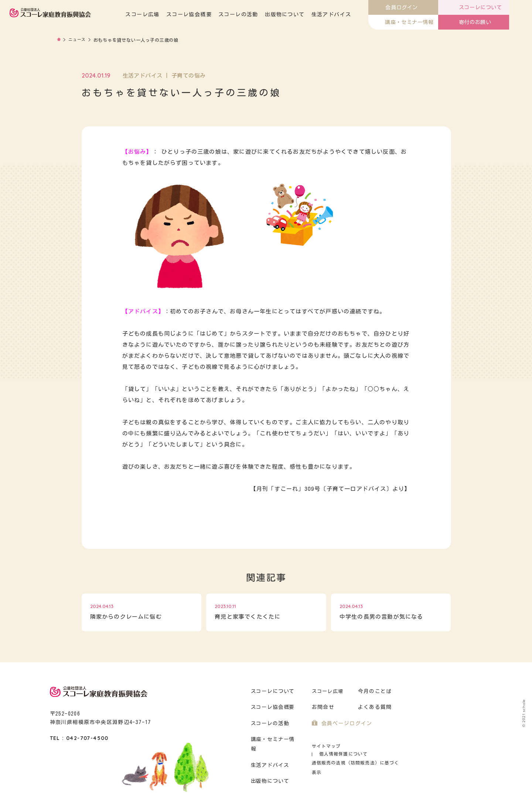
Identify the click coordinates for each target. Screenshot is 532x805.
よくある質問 (374, 707)
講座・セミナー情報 (275, 739)
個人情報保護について (374, 746)
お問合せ (322, 707)
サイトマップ (325, 746)
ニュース (78, 40)
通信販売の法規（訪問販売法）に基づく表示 (357, 755)
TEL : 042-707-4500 (79, 738)
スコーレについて (272, 691)
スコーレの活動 (261, 14)
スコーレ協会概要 (212, 14)
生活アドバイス (354, 14)
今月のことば (374, 691)
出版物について (307, 14)
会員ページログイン (345, 724)
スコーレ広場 (165, 14)
